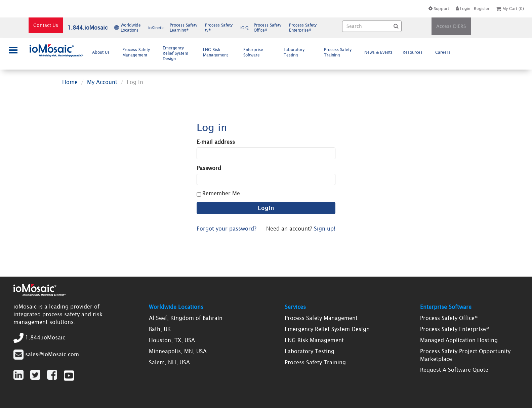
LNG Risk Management (218, 52)
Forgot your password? (227, 229)
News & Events (378, 52)
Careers (445, 52)
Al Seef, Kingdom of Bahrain (186, 318)
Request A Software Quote (454, 370)
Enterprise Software (254, 52)
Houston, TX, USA (172, 340)
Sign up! (325, 229)
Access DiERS (451, 26)
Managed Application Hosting (459, 340)
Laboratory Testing (294, 52)
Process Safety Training (338, 52)
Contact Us (46, 25)
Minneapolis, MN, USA (178, 351)
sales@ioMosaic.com (52, 354)
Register (482, 9)
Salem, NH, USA (169, 362)
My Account (102, 82)
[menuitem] (103, 52)
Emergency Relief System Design (175, 53)
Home (70, 82)
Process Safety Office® (449, 318)
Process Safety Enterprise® (455, 329)
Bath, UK (160, 329)
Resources (415, 52)
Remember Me (221, 193)
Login (463, 9)
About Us (104, 52)
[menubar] (273, 53)
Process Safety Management (137, 52)
